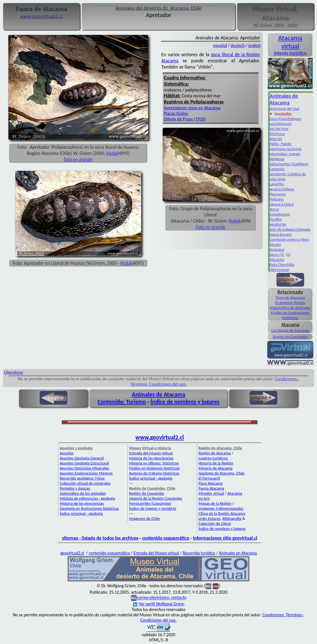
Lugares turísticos (213, 458)
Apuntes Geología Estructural (84, 463)
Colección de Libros (215, 523)
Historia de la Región (216, 463)
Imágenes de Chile (145, 518)
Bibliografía (232, 518)
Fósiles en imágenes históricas (154, 468)
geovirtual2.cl (72, 553)
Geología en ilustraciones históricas (89, 508)
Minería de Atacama (215, 468)
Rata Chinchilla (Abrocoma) (282, 267)
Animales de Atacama (159, 395)
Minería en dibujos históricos (154, 463)
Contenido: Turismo (122, 402)
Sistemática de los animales (83, 493)
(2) (288, 254)
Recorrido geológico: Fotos (82, 478)
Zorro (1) (277, 254)
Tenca (274, 209)
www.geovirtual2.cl (160, 437)
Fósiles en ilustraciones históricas (290, 315)
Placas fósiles (176, 113)
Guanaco (277, 249)
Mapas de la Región (215, 503)
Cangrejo (277, 169)
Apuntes (67, 453)
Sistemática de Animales (290, 308)
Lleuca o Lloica (282, 204)
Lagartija (277, 184)
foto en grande (78, 159)
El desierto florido (290, 303)
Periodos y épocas (75, 488)
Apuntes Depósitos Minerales (85, 468)
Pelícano (277, 199)
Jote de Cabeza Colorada (290, 229)
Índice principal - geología (81, 513)
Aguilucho (278, 224)
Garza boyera (281, 234)
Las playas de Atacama (290, 330)
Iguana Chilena (282, 189)
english (255, 45)
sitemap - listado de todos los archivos (100, 538)
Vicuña (275, 244)
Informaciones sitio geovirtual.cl (225, 538)
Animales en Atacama (238, 553)
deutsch (238, 45)
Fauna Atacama (211, 488)
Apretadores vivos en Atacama (192, 108)
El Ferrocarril (209, 478)
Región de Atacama (215, 453)
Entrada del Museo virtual (151, 453)
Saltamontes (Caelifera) (289, 164)
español (220, 45)
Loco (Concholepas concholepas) (285, 121)
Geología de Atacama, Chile (222, 473)
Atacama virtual (290, 42)
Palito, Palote (281, 144)
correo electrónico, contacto (162, 598)
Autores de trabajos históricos (154, 473)
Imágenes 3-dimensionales (221, 508)
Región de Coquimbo (290, 337)
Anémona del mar (285, 108)
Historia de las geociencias (82, 503)
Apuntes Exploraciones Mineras (86, 473)
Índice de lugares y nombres (153, 508)
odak (113, 153)
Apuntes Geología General (82, 458)
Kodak (235, 221)
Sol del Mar (279, 129)
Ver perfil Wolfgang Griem (159, 604)
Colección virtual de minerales (85, 483)
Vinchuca (277, 134)
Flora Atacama (210, 483)
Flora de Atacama (290, 298)
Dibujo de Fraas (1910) (185, 119)
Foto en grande (210, 227)
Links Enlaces (209, 518)
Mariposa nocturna (286, 149)
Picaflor (276, 219)
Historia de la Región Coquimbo (156, 498)
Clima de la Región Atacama (222, 513)
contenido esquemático (165, 538)
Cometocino (280, 214)
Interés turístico (290, 53)
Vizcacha (277, 260)
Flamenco (278, 194)
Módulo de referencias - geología (87, 498)
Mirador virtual (211, 493)
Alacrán (276, 139)
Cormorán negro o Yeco (289, 239)
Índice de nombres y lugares (185, 402)
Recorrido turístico (199, 553)
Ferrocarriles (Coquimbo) (150, 503)
